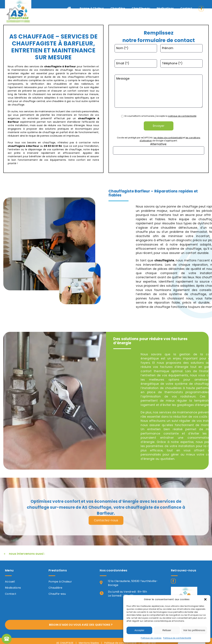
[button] (205, 599)
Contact (11, 594)
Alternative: (159, 144)
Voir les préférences (194, 630)
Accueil (10, 582)
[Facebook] (173, 581)
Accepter (139, 630)
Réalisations (13, 588)
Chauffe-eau (57, 594)
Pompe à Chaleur (60, 582)
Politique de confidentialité (177, 638)
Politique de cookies (151, 638)
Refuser (167, 630)
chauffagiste (53, 66)
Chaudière (55, 588)
